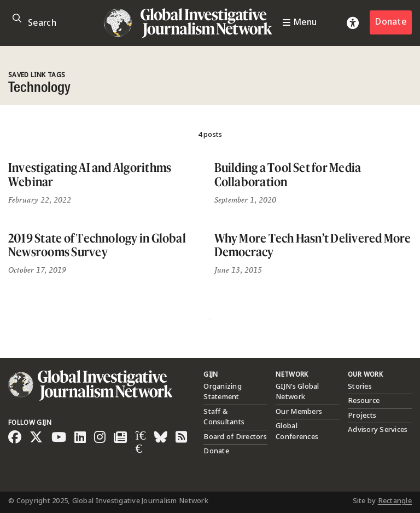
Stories (360, 387)
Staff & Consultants (224, 417)
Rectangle (395, 501)
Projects (362, 416)
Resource (364, 401)
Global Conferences (297, 431)
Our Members (299, 412)
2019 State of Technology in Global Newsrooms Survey (97, 245)
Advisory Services (378, 430)
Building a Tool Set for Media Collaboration (288, 174)
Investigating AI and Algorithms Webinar (90, 174)
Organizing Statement (223, 392)
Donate (391, 22)
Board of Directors (235, 437)
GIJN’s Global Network (297, 392)
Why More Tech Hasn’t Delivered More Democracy (313, 245)
